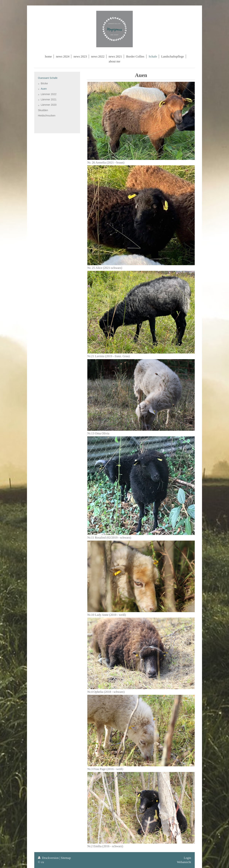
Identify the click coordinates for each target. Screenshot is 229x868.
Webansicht (184, 862)
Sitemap (66, 858)
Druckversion (49, 858)
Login (187, 858)
